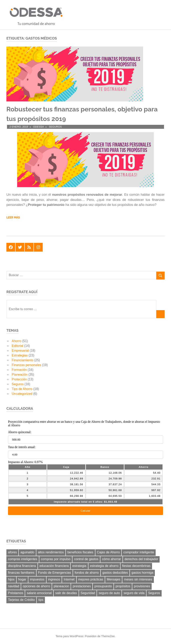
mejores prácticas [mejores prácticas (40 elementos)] (91, 579)
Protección (19, 379)
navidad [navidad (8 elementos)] (14, 586)
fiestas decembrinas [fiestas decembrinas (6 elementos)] (136, 566)
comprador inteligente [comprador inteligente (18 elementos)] (139, 552)
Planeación (20, 375)
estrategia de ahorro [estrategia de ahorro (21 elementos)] (104, 566)
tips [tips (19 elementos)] (41, 600)
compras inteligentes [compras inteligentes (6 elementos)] (23, 559)
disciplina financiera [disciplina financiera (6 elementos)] (22, 566)
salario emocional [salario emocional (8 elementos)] (39, 593)
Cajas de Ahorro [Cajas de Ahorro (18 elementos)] (108, 552)
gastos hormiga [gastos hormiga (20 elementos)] (142, 573)
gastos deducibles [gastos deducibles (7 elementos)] (115, 573)
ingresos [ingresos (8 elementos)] (54, 579)
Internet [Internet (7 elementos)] (69, 579)
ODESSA (39, 127)
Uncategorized (22, 394)
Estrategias (20, 355)
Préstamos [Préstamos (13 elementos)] (16, 593)
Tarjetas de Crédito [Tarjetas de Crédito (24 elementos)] (21, 600)
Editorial (18, 346)
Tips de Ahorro (22, 389)
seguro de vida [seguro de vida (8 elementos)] (134, 593)
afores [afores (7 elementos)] (12, 552)
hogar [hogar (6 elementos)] (22, 579)
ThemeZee (108, 636)
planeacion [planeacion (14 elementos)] (61, 586)
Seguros (55, 127)
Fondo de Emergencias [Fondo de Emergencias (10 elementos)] (55, 573)
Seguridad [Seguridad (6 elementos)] (88, 593)
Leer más (13, 217)
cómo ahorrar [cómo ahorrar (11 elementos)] (111, 559)
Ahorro (17, 341)
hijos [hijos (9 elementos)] (11, 579)
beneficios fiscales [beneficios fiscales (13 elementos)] (80, 552)
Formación (19, 370)
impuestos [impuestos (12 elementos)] (37, 579)
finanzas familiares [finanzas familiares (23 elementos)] (21, 573)
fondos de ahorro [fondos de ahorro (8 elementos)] (87, 573)
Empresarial (20, 351)
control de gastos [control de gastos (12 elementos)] (86, 559)
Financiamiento (23, 360)
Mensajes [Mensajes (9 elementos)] (114, 579)
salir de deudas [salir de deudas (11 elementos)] (66, 593)
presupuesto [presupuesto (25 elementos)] (103, 586)
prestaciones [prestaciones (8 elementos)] (82, 586)
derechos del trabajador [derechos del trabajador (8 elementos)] (141, 559)
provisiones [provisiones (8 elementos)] (142, 586)
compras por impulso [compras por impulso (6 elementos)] (56, 559)
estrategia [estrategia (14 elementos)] (79, 566)
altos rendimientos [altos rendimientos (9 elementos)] (51, 552)
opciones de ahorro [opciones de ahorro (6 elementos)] (36, 586)
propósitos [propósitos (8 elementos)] (123, 586)
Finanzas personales (27, 365)
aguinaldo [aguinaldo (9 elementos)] (27, 552)
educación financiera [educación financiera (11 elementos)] (54, 566)
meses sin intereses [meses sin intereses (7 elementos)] (138, 579)
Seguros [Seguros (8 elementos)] (154, 593)
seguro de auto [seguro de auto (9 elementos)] (109, 593)
